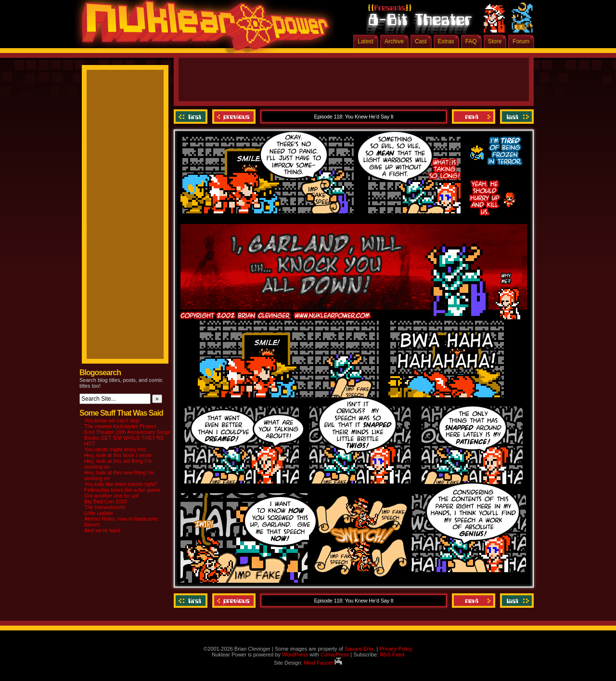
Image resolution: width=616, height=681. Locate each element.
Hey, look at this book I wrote (118, 455)
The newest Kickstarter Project (120, 426)
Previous (234, 117)
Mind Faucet (323, 663)
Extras (446, 41)
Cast (421, 41)
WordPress (295, 655)
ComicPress (335, 655)
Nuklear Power (202, 29)
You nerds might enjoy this (115, 449)
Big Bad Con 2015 (106, 501)
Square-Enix (359, 649)
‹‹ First (192, 117)
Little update (99, 513)
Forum (521, 41)
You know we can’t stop (112, 420)
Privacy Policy (396, 649)
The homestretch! (105, 507)
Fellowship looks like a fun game (122, 490)
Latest (366, 41)
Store (495, 41)
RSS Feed (392, 655)
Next (474, 117)
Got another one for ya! (111, 496)
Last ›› (516, 117)
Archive (394, 41)
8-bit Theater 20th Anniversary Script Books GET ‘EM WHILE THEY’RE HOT (127, 438)
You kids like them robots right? (121, 484)
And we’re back (102, 530)
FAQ (471, 41)
